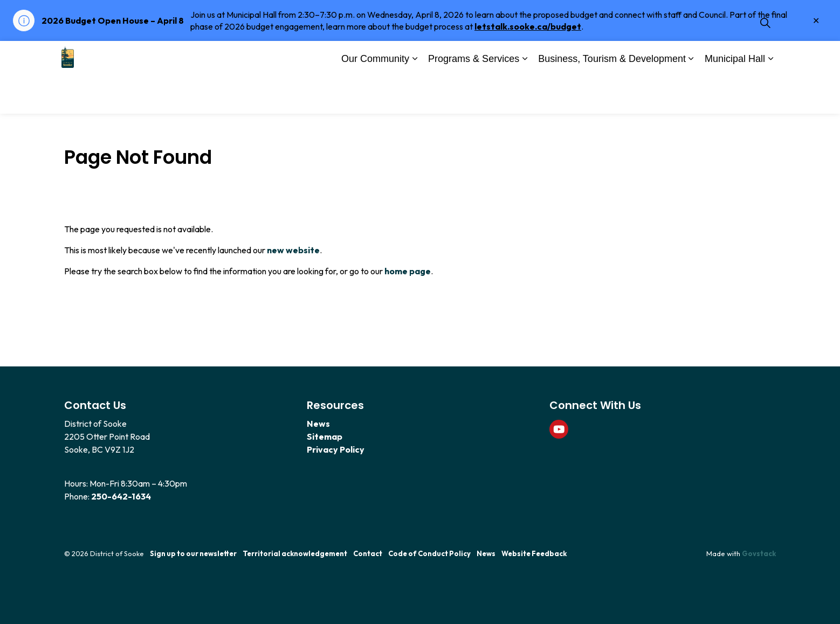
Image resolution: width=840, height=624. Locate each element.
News (318, 424)
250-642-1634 (121, 496)
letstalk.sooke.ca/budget (528, 26)
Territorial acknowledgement (295, 553)
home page (408, 271)
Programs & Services (474, 95)
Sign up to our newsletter (193, 553)
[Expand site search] (765, 59)
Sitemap (325, 436)
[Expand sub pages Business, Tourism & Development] (691, 96)
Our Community (375, 95)
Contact (368, 553)
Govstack (759, 553)
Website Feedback (534, 553)
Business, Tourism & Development (612, 95)
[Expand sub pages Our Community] (415, 96)
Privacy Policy (336, 449)
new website (293, 250)
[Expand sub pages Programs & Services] (525, 96)
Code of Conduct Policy (429, 553)
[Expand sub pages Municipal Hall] (770, 96)
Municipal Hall (735, 95)
